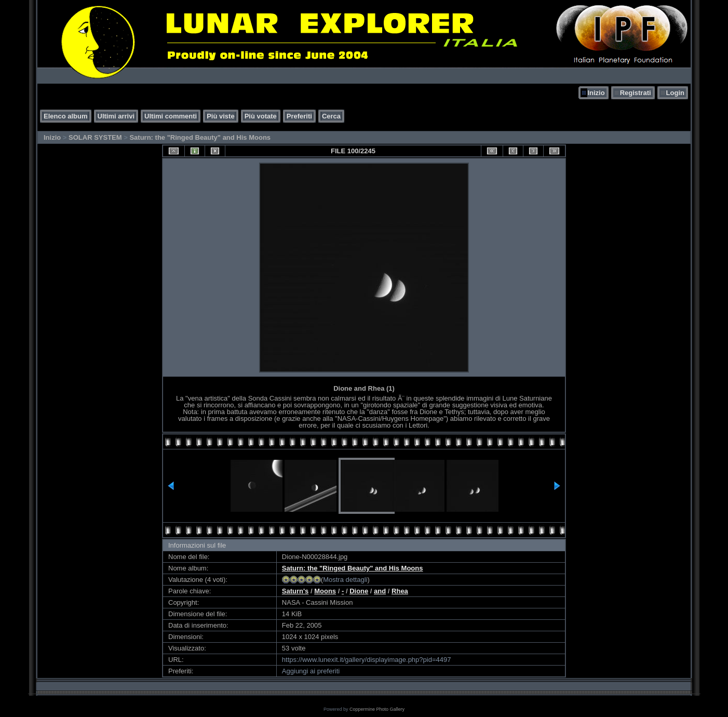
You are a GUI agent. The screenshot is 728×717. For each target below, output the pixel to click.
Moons (325, 591)
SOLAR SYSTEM (95, 137)
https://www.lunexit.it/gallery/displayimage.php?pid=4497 (367, 660)
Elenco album (66, 116)
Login (675, 93)
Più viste (220, 116)
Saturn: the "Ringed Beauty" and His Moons (200, 137)
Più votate (261, 116)
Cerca (331, 116)
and (380, 591)
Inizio (596, 93)
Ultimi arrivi (116, 116)
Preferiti (299, 116)
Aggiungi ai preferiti (311, 671)
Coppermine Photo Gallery (377, 709)
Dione (359, 591)
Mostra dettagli (345, 580)
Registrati (636, 93)
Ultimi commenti (171, 116)
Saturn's (295, 591)
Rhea (400, 591)
